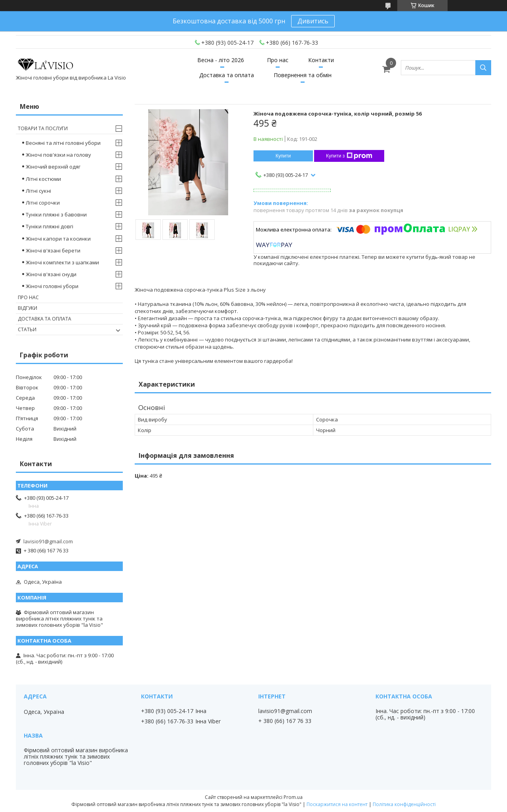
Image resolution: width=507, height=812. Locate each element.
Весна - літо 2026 (221, 60)
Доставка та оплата (227, 75)
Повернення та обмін (303, 75)
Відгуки (28, 308)
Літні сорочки (43, 203)
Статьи (27, 329)
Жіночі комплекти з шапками (62, 262)
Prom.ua (293, 797)
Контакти (321, 60)
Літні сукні (38, 191)
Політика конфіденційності (404, 804)
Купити (283, 156)
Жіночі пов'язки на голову (58, 155)
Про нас (278, 60)
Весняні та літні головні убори (63, 143)
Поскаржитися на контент (337, 804)
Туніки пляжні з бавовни (56, 214)
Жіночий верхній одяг (53, 167)
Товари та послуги (43, 128)
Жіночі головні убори (52, 286)
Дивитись (313, 21)
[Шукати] (483, 68)
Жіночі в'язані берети (53, 250)
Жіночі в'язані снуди (51, 274)
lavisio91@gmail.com (48, 541)
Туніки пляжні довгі (50, 226)
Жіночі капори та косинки (58, 239)
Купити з (349, 156)
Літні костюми (43, 179)
